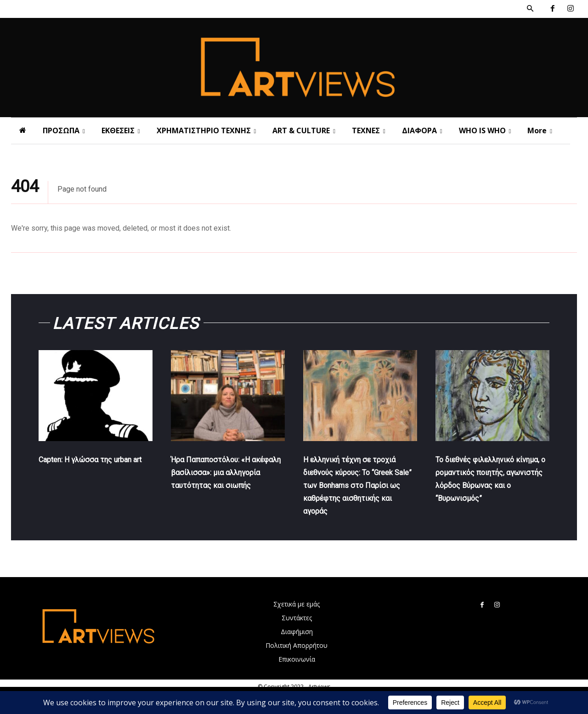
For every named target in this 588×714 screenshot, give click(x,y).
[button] (530, 9)
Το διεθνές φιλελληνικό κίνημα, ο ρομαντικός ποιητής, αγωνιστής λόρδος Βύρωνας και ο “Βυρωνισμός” (487, 492)
